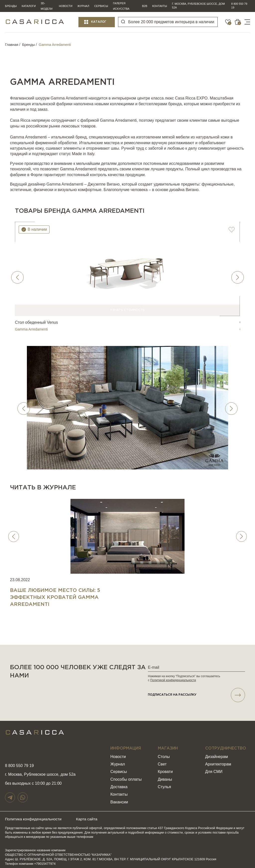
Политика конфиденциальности (34, 816)
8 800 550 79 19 (239, 6)
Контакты (159, 6)
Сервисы (101, 6)
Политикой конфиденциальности (173, 677)
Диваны (165, 776)
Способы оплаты (126, 776)
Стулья (164, 784)
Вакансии (119, 799)
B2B (145, 6)
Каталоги (29, 6)
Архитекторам (218, 761)
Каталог (99, 22)
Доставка (119, 784)
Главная (12, 45)
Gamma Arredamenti (31, 325)
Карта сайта (91, 816)
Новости (65, 6)
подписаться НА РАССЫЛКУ (196, 692)
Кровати (165, 769)
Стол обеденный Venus (36, 319)
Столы (164, 754)
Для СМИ (214, 769)
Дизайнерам (217, 754)
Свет (162, 761)
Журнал (83, 6)
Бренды (11, 6)
